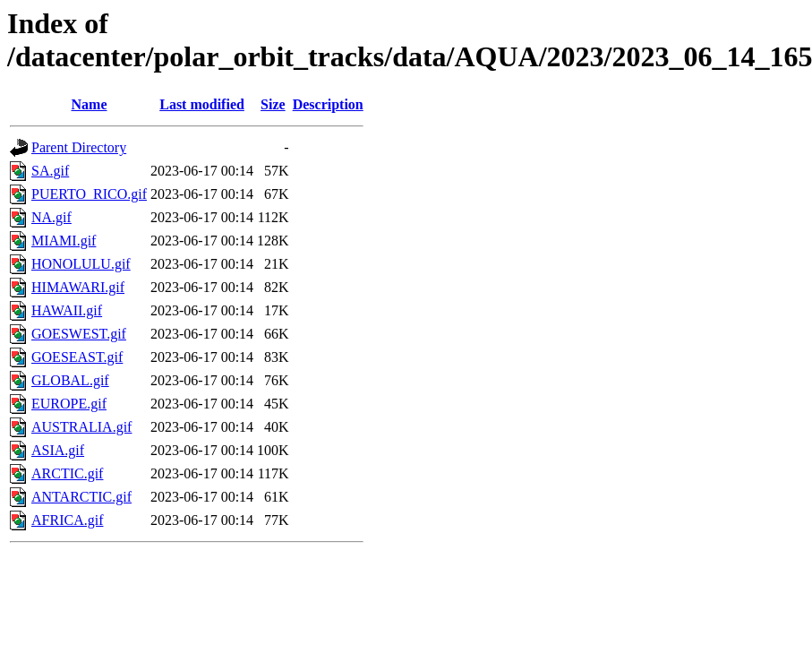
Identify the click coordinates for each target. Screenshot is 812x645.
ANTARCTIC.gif (81, 497)
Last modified (202, 104)
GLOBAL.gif (70, 380)
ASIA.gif (58, 450)
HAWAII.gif (67, 310)
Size (273, 104)
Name (90, 104)
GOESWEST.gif (79, 334)
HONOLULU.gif (81, 264)
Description (328, 104)
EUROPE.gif (69, 404)
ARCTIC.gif (67, 473)
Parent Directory (79, 147)
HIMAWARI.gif (78, 287)
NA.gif (51, 217)
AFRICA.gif (67, 520)
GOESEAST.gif (77, 357)
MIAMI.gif (64, 241)
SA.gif (50, 171)
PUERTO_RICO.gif (89, 194)
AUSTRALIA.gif (81, 427)
